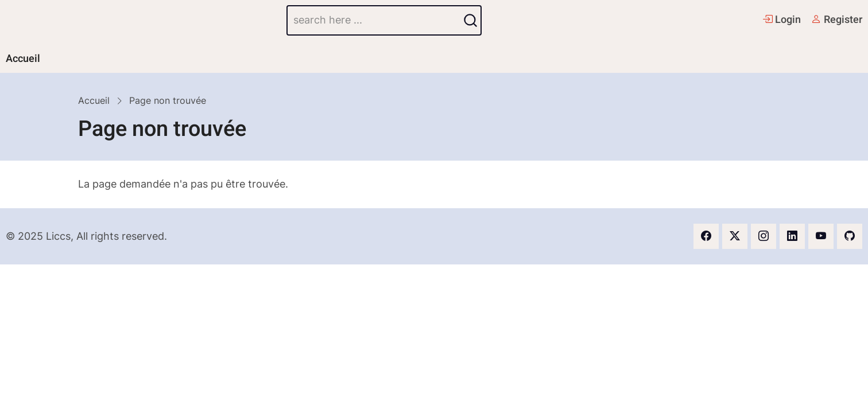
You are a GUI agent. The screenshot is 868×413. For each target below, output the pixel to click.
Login (782, 20)
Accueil (23, 59)
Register (837, 20)
